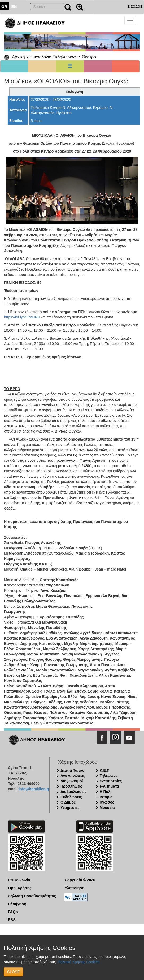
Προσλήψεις (71, 786)
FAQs (13, 912)
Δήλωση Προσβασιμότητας (32, 896)
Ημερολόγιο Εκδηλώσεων (53, 57)
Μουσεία (107, 808)
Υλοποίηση (75, 888)
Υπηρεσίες (70, 808)
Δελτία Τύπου (72, 770)
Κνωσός (107, 802)
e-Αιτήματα (109, 786)
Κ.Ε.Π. (105, 770)
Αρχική (18, 57)
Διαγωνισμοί (72, 781)
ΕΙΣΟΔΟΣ (135, 7)
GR (4, 7)
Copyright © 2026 (80, 880)
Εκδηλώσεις (71, 797)
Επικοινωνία (19, 880)
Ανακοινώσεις (73, 776)
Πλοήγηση (17, 904)
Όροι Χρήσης (20, 888)
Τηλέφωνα (109, 776)
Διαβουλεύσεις (73, 792)
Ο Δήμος (68, 802)
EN (14, 7)
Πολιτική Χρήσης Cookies (79, 962)
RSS (12, 920)
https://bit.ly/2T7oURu (22, 317)
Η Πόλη (106, 792)
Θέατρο (89, 57)
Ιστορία (106, 797)
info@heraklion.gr (34, 789)
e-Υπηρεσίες (111, 781)
